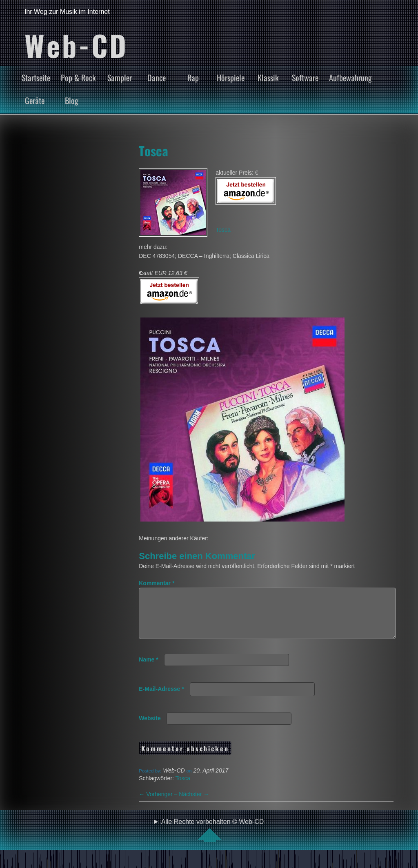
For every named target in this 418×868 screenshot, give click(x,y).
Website (150, 728)
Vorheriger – (159, 804)
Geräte (35, 100)
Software (305, 78)
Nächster (194, 804)
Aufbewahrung (350, 78)
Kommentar (157, 583)
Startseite (36, 78)
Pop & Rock (78, 78)
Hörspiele (231, 78)
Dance (157, 78)
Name (148, 669)
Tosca (153, 151)
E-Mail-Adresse (161, 699)
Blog (72, 100)
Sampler (120, 78)
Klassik (268, 78)
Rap (193, 78)
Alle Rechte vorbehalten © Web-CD (213, 840)
